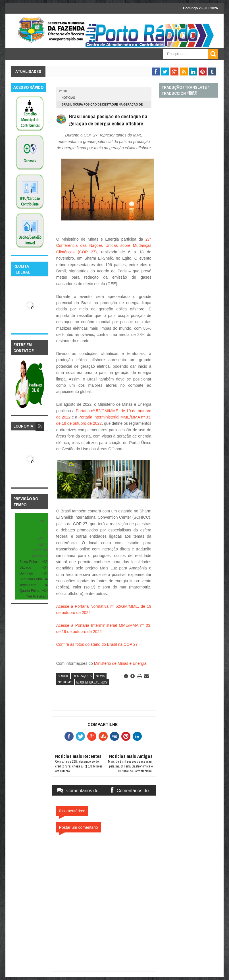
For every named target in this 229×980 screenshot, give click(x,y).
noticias (68, 98)
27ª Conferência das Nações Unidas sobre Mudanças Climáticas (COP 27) (104, 246)
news (100, 676)
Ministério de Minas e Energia (120, 663)
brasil (63, 676)
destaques (82, 676)
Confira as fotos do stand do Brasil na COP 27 (97, 644)
